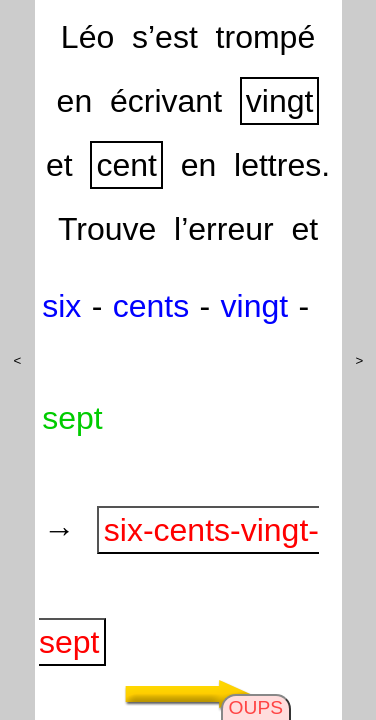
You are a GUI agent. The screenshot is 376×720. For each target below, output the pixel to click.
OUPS (256, 707)
